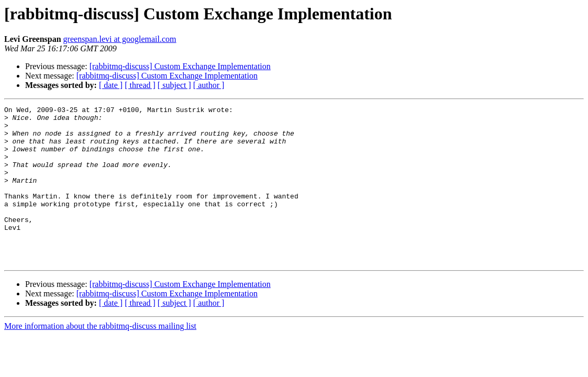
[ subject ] (174, 85)
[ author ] (209, 85)
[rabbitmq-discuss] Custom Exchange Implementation (180, 66)
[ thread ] (140, 85)
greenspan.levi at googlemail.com (120, 39)
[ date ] (111, 85)
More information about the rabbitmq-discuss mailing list (100, 357)
